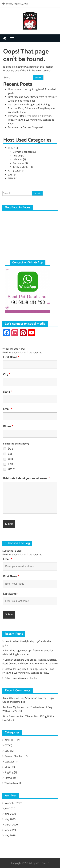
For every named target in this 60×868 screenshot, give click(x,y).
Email (8, 409)
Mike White (9, 698)
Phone (8, 426)
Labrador (18, 159)
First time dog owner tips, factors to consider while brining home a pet (32, 99)
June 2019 (10, 830)
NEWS (11, 178)
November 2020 (13, 803)
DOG (10, 148)
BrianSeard (9, 716)
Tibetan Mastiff (21, 167)
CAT (10, 175)
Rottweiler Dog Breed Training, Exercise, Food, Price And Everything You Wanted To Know (31, 120)
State (8, 392)
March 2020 (11, 825)
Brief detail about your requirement (26, 478)
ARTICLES (13, 171)
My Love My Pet (12, 707)
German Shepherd (23, 152)
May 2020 (10, 819)
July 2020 (10, 808)
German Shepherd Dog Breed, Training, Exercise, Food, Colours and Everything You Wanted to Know (31, 108)
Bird (10, 459)
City (7, 374)
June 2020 (10, 814)
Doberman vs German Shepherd (25, 127)
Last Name (11, 594)
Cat (10, 454)
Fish (10, 464)
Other (11, 469)
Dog (10, 449)
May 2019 (10, 835)
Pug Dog (17, 156)
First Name (11, 357)
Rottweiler (19, 163)
